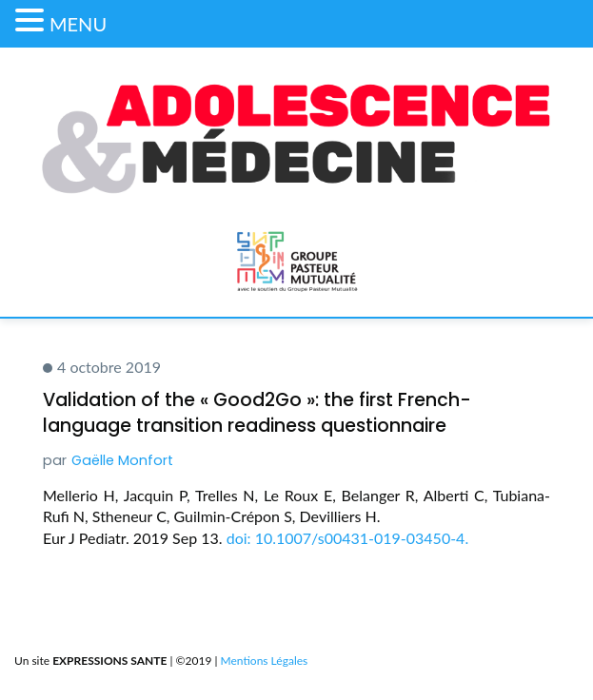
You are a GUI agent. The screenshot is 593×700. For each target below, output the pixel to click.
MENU (78, 24)
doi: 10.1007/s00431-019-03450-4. (348, 538)
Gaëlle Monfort (122, 460)
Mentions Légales (265, 661)
